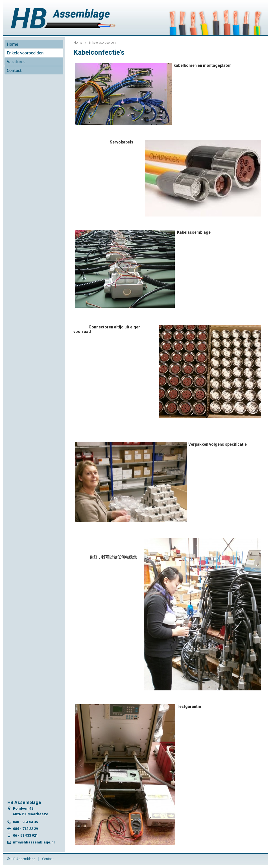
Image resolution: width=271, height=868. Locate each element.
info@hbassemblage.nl (34, 842)
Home (78, 43)
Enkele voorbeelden (102, 43)
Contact (14, 70)
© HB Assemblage (21, 859)
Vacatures (16, 62)
